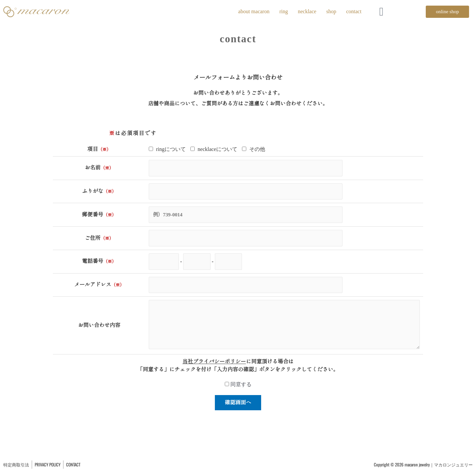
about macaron (254, 11)
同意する (238, 390)
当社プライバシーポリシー (214, 367)
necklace (307, 11)
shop (331, 11)
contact (354, 11)
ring (284, 11)
